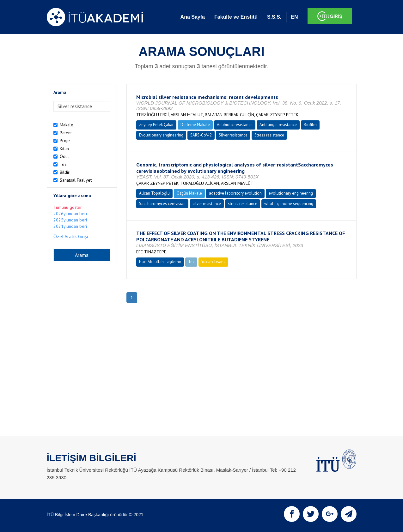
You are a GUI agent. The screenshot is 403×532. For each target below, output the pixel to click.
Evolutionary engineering (161, 135)
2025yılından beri (70, 220)
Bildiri (65, 172)
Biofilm (310, 125)
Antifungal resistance (278, 125)
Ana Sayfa (193, 17)
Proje (65, 141)
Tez (63, 164)
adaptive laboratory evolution (235, 193)
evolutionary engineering (291, 193)
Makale (67, 125)
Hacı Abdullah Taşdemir (160, 262)
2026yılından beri (70, 214)
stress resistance (243, 204)
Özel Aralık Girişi (71, 236)
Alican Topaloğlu (154, 193)
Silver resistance (233, 135)
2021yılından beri (70, 226)
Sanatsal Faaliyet (76, 180)
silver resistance (207, 204)
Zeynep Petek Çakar (156, 125)
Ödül (64, 156)
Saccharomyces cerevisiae (162, 204)
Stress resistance (269, 135)
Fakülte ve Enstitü (236, 17)
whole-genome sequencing (289, 204)
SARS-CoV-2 (201, 135)
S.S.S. (274, 17)
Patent (66, 133)
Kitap (64, 148)
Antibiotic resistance (235, 125)
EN (294, 17)
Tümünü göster (68, 207)
